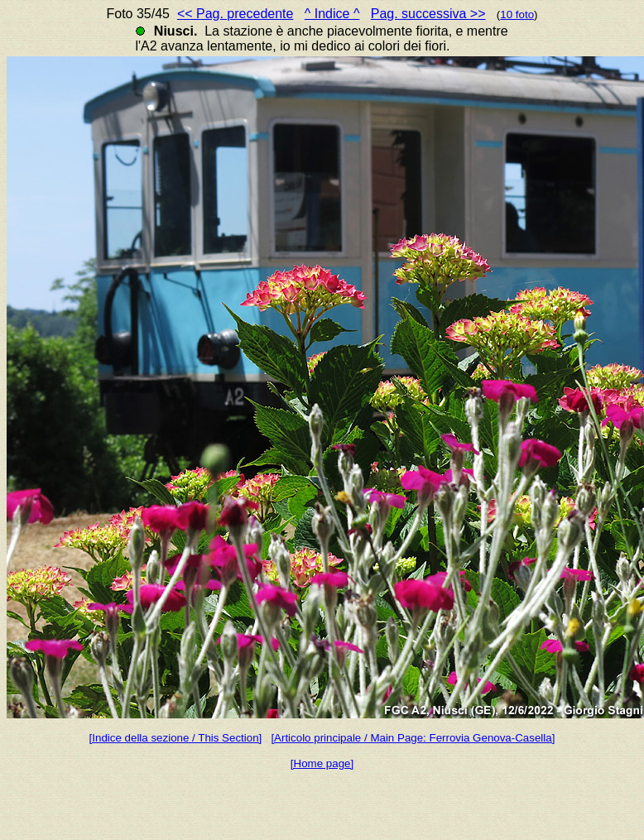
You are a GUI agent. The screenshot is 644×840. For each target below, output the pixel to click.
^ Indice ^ (332, 14)
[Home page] (322, 763)
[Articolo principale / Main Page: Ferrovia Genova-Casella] (413, 738)
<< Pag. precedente (235, 14)
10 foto (517, 14)
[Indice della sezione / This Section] (176, 738)
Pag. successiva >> (428, 14)
